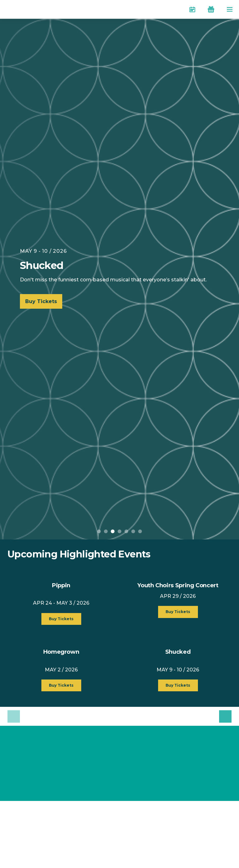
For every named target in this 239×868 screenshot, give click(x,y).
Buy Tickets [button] (61, 619)
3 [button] (113, 531)
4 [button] (119, 531)
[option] (119, 279)
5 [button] (126, 531)
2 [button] (106, 531)
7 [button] (140, 531)
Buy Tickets (41, 301)
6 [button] (133, 531)
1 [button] (99, 531)
